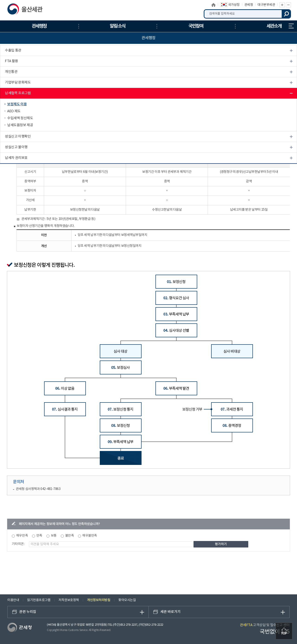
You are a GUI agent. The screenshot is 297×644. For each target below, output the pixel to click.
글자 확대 (282, 5)
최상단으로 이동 (284, 631)
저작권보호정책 (69, 600)
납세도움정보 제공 (20, 125)
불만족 (70, 536)
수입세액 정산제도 (20, 118)
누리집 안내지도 (291, 26)
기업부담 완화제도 (18, 82)
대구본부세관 (266, 5)
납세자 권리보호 (16, 158)
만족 (39, 536)
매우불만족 (90, 536)
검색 (286, 14)
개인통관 (11, 72)
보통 (54, 536)
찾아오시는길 (127, 600)
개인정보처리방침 (99, 600)
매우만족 (22, 536)
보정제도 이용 (17, 104)
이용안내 (13, 600)
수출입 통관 (13, 50)
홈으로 (213, 5)
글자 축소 (288, 5)
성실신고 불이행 (16, 147)
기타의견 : (18, 544)
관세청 (249, 5)
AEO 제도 (14, 111)
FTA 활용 (11, 61)
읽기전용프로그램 (39, 600)
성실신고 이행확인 (18, 137)
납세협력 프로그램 (18, 93)
